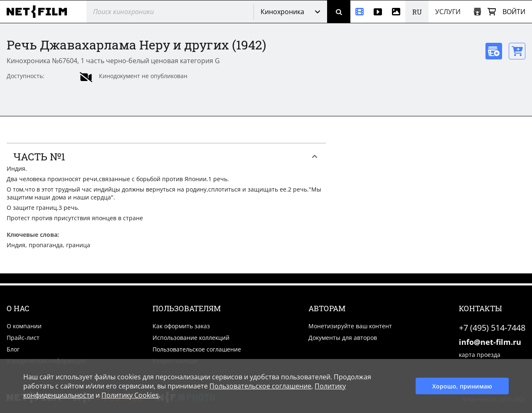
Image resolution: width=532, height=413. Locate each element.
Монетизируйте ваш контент (350, 326)
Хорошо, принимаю (462, 386)
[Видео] (378, 12)
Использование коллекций (191, 338)
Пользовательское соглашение (197, 349)
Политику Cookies (130, 395)
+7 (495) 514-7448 (492, 328)
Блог (13, 349)
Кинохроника (282, 12)
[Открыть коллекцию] (477, 12)
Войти (514, 12)
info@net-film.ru (490, 342)
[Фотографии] (396, 12)
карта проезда (480, 355)
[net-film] (40, 12)
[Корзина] (492, 12)
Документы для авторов (343, 338)
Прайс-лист (23, 338)
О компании (24, 326)
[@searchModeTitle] (167, 12)
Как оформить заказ (181, 326)
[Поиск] (339, 12)
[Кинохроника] (360, 12)
